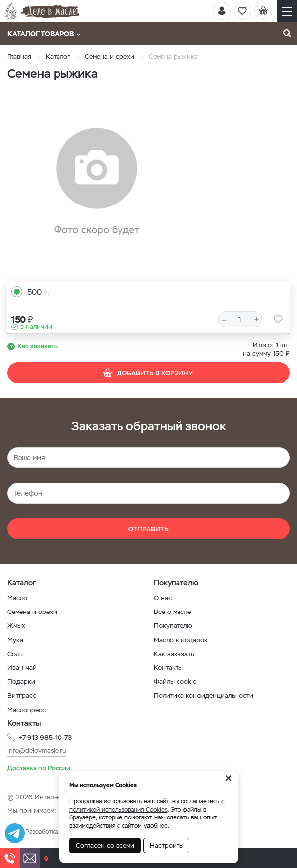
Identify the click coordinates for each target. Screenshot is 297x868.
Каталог (58, 57)
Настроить (166, 845)
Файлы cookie (175, 682)
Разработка (41, 832)
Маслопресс (27, 710)
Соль (15, 654)
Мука (15, 640)
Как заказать (37, 346)
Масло (17, 598)
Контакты (168, 668)
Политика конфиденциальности (204, 695)
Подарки (21, 682)
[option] (97, 182)
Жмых (16, 626)
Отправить (148, 529)
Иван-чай (22, 668)
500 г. (38, 292)
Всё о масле (172, 612)
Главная (19, 57)
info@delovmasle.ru (37, 750)
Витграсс (22, 695)
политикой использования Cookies (119, 810)
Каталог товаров (44, 34)
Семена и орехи (110, 57)
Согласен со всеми (105, 845)
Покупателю (173, 626)
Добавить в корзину (148, 373)
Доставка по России (39, 768)
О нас (163, 598)
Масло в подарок (181, 640)
